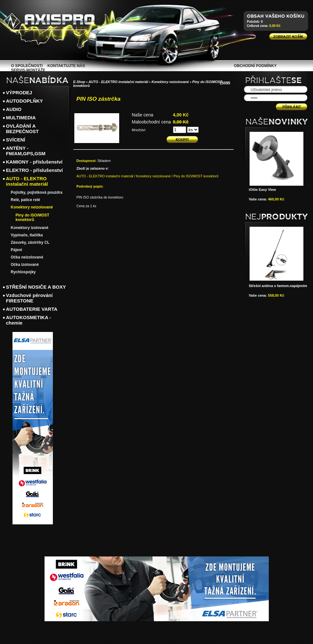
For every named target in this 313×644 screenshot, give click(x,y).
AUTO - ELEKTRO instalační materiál (118, 82)
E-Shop (79, 82)
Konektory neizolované (170, 82)
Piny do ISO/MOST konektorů (196, 176)
